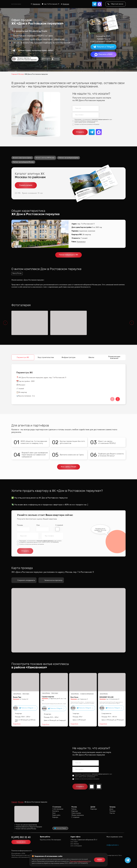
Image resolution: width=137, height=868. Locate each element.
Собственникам (58, 809)
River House (74, 697)
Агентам (55, 59)
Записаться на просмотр (51, 580)
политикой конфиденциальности (100, 120)
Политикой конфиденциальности (80, 861)
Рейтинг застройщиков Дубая (68, 158)
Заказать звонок (21, 842)
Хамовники (35, 4)
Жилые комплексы (78, 815)
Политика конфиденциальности (22, 851)
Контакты (56, 811)
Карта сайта (56, 815)
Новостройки (76, 813)
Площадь (20, 525)
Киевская (65, 4)
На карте (46, 59)
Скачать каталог (26, 185)
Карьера (55, 817)
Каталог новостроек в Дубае (22, 158)
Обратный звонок (116, 4)
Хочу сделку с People (69, 467)
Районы (74, 809)
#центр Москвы (17, 273)
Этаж (38, 525)
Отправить (80, 132)
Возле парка (26, 694)
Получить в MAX (104, 54)
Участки (112, 813)
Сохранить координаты (24, 580)
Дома (111, 809)
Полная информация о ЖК (69, 255)
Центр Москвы (17, 694)
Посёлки (112, 811)
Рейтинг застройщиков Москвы (23, 162)
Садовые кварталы (48, 697)
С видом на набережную (87, 694)
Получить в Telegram (104, 47)
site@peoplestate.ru (113, 845)
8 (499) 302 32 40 (21, 837)
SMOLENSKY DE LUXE (106, 697)
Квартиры (75, 811)
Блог (54, 813)
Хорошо (100, 860)
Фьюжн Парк (17, 697)
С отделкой (59, 525)
